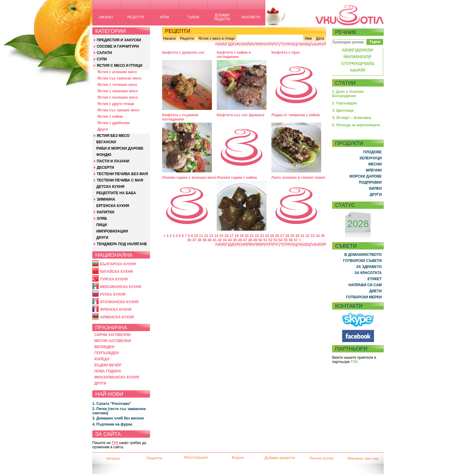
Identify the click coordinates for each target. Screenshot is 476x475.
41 (214, 240)
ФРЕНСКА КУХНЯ (116, 310)
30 (297, 236)
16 (226, 236)
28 (287, 236)
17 (231, 236)
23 (262, 236)
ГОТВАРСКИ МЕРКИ (364, 297)
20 (247, 236)
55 (286, 240)
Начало (169, 39)
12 (206, 236)
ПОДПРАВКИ (370, 182)
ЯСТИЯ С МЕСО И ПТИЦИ (120, 66)
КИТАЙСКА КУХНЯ (116, 272)
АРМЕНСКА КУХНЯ (117, 317)
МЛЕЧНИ (374, 170)
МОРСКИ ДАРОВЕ (365, 176)
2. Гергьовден (345, 103)
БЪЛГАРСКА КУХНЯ (118, 264)
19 (241, 236)
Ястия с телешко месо (117, 85)
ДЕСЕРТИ (105, 168)
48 (250, 240)
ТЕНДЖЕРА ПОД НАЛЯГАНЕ (122, 244)
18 (236, 236)
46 (240, 240)
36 (189, 240)
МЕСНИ (375, 164)
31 (303, 236)
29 (292, 236)
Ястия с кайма (110, 117)
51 (265, 240)
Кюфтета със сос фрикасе (241, 115)
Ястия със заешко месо (119, 110)
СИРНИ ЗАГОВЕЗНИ (113, 335)
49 (255, 240)
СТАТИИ (345, 83)
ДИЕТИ (375, 291)
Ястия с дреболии (114, 123)
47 (245, 240)
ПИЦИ (102, 225)
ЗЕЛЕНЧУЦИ (370, 158)
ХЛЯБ (102, 219)
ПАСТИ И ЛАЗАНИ (113, 161)
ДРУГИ (102, 238)
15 (221, 236)
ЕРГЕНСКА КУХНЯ (113, 206)
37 (194, 240)
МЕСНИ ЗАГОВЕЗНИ (113, 341)
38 (199, 240)
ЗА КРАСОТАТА (368, 273)
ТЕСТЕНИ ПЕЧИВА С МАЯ (120, 180)
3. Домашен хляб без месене (118, 418)
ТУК (115, 443)
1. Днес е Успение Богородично (348, 94)
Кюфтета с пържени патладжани (180, 117)
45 (235, 240)
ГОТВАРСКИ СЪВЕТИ (362, 261)
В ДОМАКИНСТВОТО (363, 255)
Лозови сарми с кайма (237, 178)
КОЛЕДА (102, 359)
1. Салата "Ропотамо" (112, 404)
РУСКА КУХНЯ (113, 294)
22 (257, 236)
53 (275, 240)
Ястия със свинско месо (119, 78)
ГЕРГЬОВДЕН (107, 353)
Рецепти (187, 39)
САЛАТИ (104, 53)
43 (225, 240)
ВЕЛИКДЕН (104, 347)
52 (270, 240)
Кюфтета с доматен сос (183, 53)
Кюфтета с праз (286, 53)
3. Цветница (343, 110)
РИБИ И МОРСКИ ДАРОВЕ (120, 148)
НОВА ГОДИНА (108, 371)
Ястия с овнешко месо (118, 91)
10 (196, 236)
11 (201, 236)
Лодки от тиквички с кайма (296, 115)
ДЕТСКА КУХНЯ (110, 187)
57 (296, 240)
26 (277, 236)
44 (230, 240)
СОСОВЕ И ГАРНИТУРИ (118, 46)
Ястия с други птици (116, 104)
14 (216, 236)
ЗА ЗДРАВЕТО (369, 267)
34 (318, 236)
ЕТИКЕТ (375, 279)
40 (210, 240)
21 (252, 236)
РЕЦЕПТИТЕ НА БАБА (116, 193)
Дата (320, 39)
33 (313, 236)
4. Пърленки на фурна (112, 424)
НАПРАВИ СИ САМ (365, 285)
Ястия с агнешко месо (117, 72)
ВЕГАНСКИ (106, 142)
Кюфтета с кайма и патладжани (234, 55)
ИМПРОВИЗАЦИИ (112, 231)
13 (211, 236)
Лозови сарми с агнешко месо (189, 178)
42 (220, 240)
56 (291, 240)
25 (272, 236)
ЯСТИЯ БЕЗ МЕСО (113, 136)
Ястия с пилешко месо (118, 97)
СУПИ (102, 59)
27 (282, 236)
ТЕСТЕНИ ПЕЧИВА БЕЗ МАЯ (122, 174)
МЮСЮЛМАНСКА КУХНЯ (117, 377)
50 (260, 240)
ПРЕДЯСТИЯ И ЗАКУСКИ (119, 40)
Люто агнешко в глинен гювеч (298, 178)
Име (308, 39)
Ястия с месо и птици (216, 39)
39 (204, 240)
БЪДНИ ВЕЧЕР (108, 365)
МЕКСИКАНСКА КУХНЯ (121, 287)
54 (280, 240)
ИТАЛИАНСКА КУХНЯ (119, 302)
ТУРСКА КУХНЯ (114, 279)
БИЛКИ (376, 188)
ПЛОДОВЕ (373, 152)
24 (267, 236)
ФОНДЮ (104, 155)
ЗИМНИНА (106, 199)
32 (307, 236)
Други (103, 129)
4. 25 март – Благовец (352, 118)
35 (323, 236)
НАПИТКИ (106, 212)
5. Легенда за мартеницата (356, 125)
